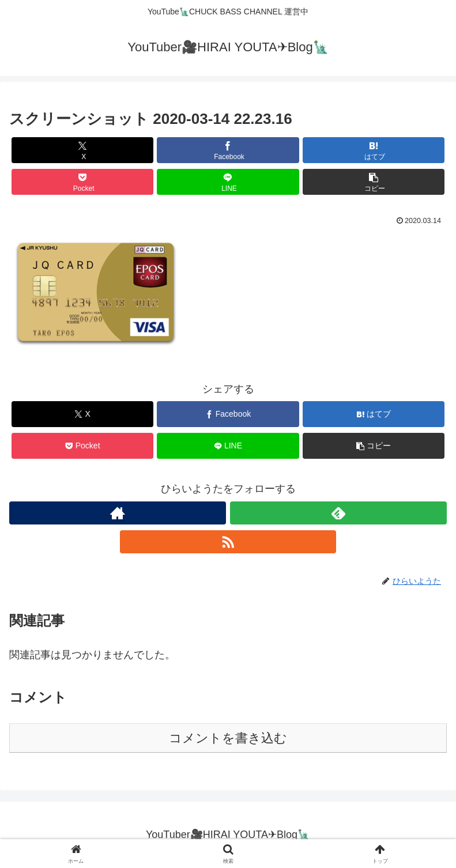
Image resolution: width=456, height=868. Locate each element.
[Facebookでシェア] (228, 150)
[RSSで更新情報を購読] (228, 542)
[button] (374, 182)
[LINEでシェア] (228, 182)
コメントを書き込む (228, 738)
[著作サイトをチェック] (118, 513)
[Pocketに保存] (83, 182)
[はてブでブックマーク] (374, 150)
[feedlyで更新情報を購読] (338, 513)
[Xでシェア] (83, 150)
